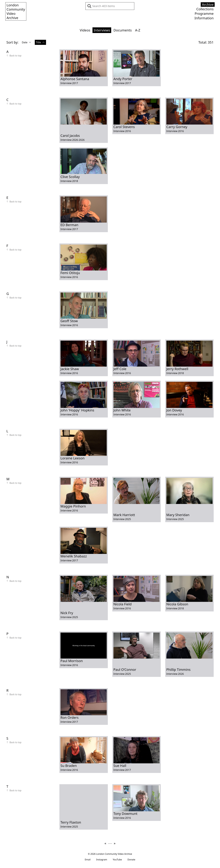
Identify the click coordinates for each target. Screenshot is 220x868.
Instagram (102, 860)
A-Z (138, 30)
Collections (205, 9)
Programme (204, 14)
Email (88, 860)
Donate (131, 860)
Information (204, 18)
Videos (85, 30)
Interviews (102, 30)
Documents (123, 30)
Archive (208, 5)
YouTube (117, 860)
